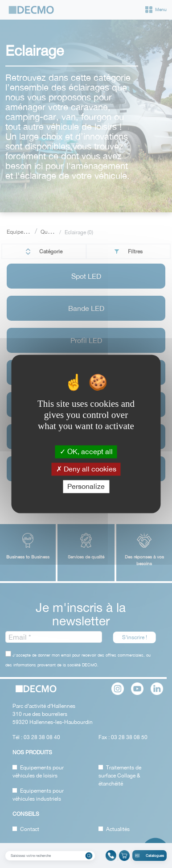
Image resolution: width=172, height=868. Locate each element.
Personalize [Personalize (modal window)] (86, 486)
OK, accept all (86, 451)
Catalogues (149, 856)
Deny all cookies (86, 469)
